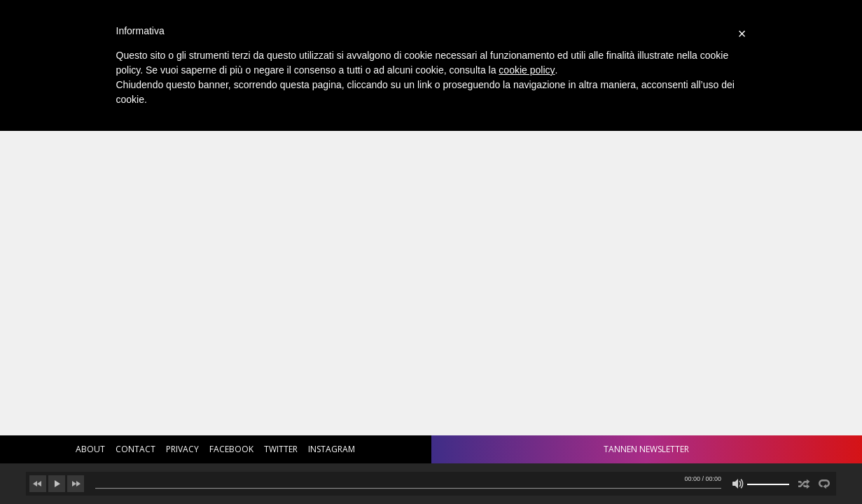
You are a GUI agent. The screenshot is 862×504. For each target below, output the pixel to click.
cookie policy (527, 70)
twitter (281, 449)
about (90, 449)
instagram (332, 449)
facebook (231, 449)
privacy (182, 449)
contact (135, 449)
